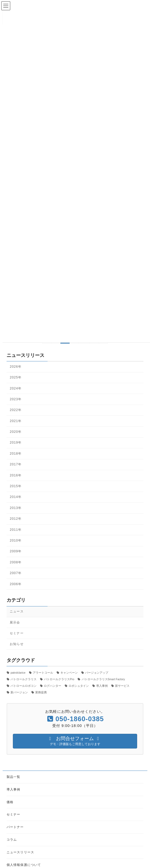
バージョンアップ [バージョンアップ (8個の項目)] (97, 672)
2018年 (16, 454)
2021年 (16, 421)
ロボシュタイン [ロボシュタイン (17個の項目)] (79, 686)
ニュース (17, 611)
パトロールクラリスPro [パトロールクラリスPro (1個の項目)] (59, 679)
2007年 (16, 573)
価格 (10, 802)
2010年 (16, 540)
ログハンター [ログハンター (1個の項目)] (53, 686)
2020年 (16, 432)
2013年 (16, 508)
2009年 (16, 551)
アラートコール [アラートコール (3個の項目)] (43, 672)
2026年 (16, 367)
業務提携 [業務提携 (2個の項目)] (41, 692)
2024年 (16, 388)
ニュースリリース (20, 852)
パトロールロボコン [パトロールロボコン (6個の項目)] (24, 686)
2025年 (16, 377)
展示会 (15, 622)
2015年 (16, 486)
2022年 (16, 410)
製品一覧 (13, 777)
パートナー (15, 827)
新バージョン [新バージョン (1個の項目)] (19, 692)
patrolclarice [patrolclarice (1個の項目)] (18, 672)
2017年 (16, 464)
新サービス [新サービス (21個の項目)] (122, 686)
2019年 (16, 443)
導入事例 (13, 789)
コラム (12, 840)
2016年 (16, 475)
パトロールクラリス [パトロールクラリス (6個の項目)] (24, 679)
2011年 (16, 529)
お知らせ (17, 644)
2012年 (16, 519)
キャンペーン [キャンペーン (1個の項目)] (69, 672)
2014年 (16, 497)
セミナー (17, 633)
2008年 (16, 562)
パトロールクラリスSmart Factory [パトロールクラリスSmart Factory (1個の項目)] (103, 679)
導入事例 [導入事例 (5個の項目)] (102, 686)
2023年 (16, 399)
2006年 (16, 584)
